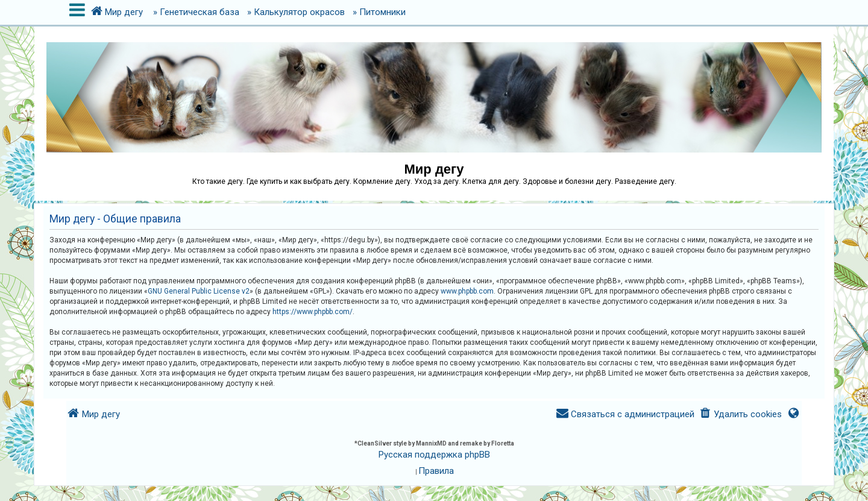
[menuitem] (741, 414)
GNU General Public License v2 (199, 291)
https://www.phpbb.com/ (313, 312)
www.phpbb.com (467, 291)
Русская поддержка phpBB (434, 455)
